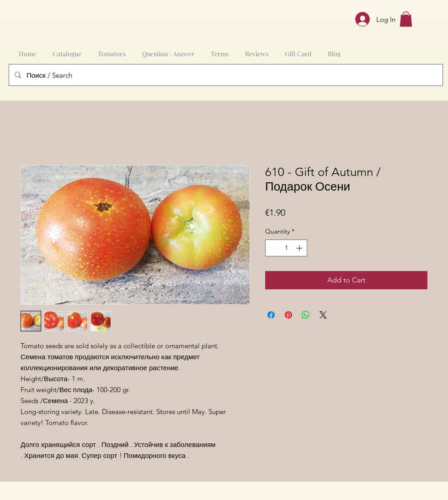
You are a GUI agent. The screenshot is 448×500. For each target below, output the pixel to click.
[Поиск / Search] (225, 75)
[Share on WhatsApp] (306, 315)
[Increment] (300, 248)
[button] (406, 19)
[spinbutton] (286, 248)
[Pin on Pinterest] (288, 315)
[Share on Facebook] (271, 315)
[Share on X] (323, 315)
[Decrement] (272, 248)
